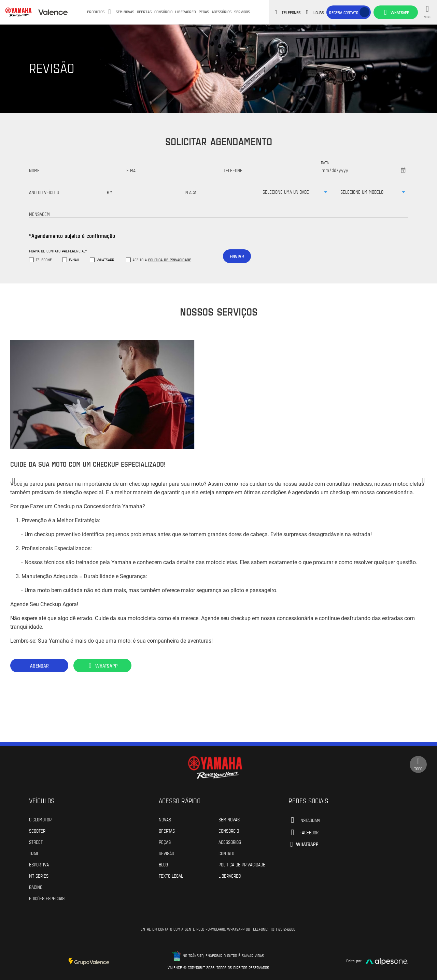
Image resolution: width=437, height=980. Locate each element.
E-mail (74, 260)
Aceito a (162, 260)
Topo (418, 764)
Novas (165, 819)
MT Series (39, 876)
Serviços (242, 12)
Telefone (44, 260)
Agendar (39, 666)
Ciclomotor (40, 819)
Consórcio (163, 12)
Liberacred (186, 12)
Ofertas (144, 12)
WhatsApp (105, 260)
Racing (36, 887)
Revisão (166, 853)
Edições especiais (47, 898)
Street (36, 842)
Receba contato (344, 12)
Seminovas (125, 12)
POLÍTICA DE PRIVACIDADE (242, 864)
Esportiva (39, 864)
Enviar (237, 256)
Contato (226, 853)
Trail (34, 853)
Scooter (37, 831)
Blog (163, 864)
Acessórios (222, 12)
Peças (204, 12)
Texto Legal (171, 876)
